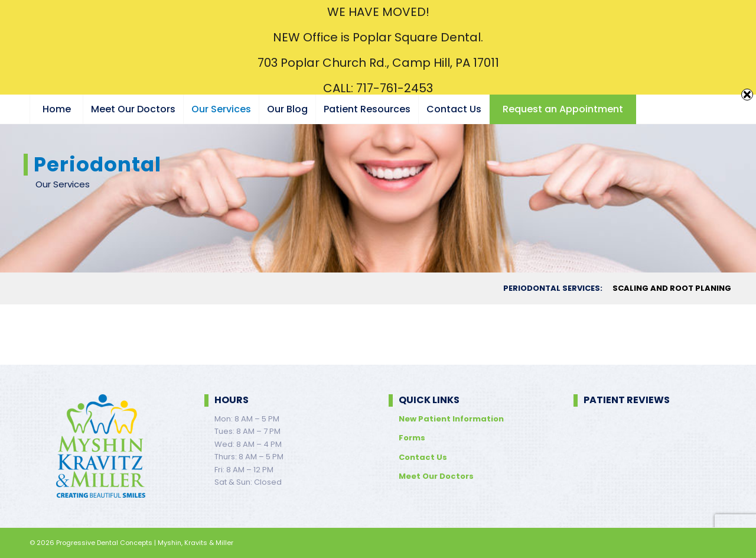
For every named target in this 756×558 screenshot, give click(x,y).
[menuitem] (56, 109)
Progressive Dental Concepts (104, 543)
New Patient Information (451, 419)
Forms (412, 438)
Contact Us (423, 457)
